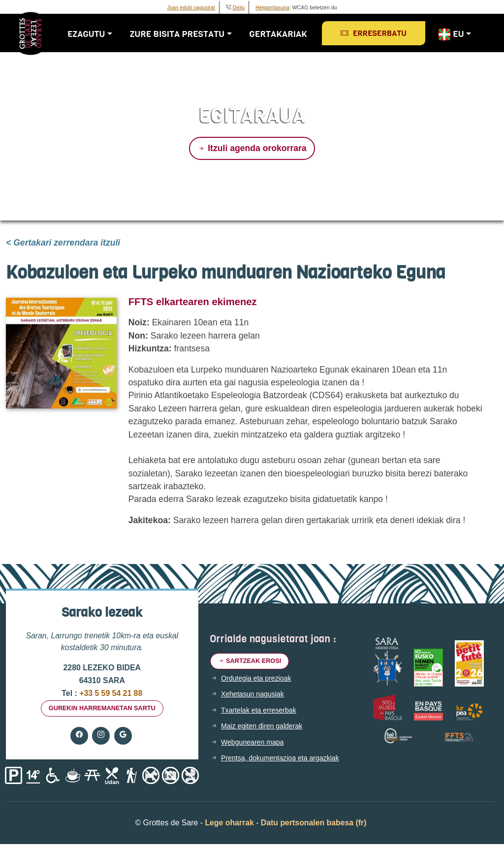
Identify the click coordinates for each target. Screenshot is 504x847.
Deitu (239, 7)
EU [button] (455, 34)
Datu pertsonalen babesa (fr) (314, 825)
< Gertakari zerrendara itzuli (63, 243)
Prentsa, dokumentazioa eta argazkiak (287, 760)
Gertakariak (282, 34)
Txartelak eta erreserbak (263, 713)
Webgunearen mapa (256, 745)
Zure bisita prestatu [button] (181, 34)
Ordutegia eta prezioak (260, 681)
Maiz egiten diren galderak (267, 729)
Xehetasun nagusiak (256, 697)
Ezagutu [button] (90, 34)
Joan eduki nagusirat (191, 7)
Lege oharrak (229, 825)
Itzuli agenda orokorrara (252, 148)
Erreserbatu (378, 33)
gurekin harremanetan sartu (102, 710)
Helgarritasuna (272, 7)
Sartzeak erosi (253, 662)
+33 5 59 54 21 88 (110, 693)
